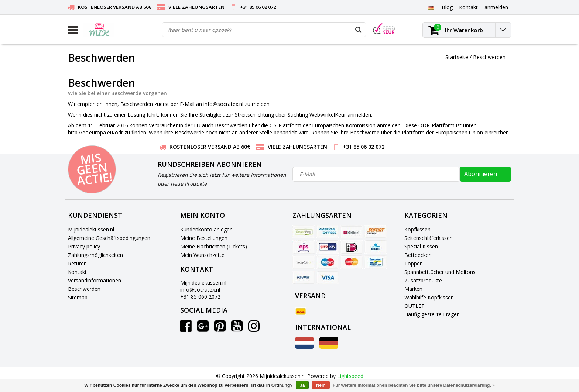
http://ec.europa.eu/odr (95, 132)
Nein (321, 385)
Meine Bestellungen (204, 238)
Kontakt (77, 272)
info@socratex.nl (200, 290)
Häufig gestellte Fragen (432, 314)
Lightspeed (350, 376)
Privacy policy (84, 246)
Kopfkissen (417, 229)
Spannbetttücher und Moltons (440, 272)
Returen (77, 263)
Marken (413, 289)
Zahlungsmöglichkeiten (95, 255)
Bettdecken (418, 255)
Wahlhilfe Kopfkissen (429, 297)
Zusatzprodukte (423, 280)
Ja (302, 385)
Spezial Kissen (421, 246)
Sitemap (78, 297)
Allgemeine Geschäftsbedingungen (109, 238)
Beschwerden (489, 57)
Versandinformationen (95, 280)
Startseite (457, 57)
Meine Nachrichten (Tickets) (214, 246)
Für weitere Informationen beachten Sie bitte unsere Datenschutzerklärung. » (414, 385)
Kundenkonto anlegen (206, 229)
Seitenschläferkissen (429, 238)
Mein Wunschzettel (203, 255)
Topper (413, 263)
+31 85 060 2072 (200, 297)
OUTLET (414, 306)
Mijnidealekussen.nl (91, 229)
